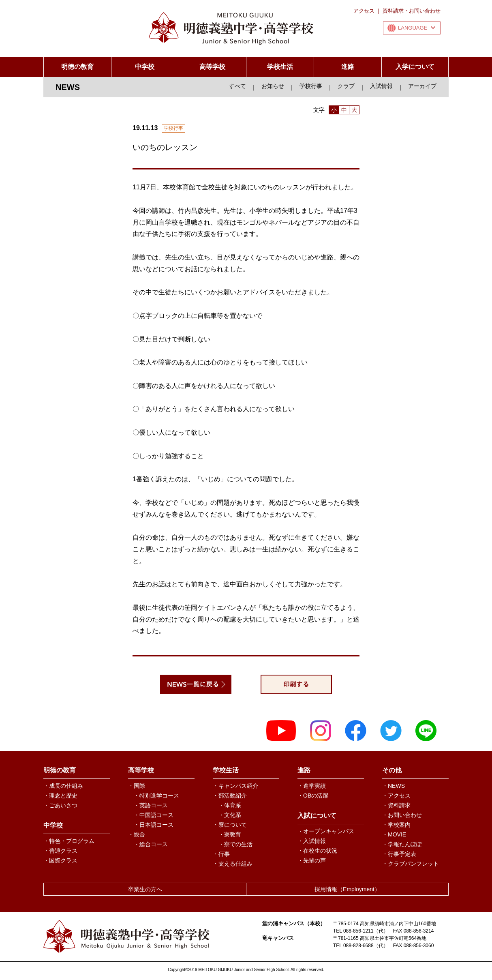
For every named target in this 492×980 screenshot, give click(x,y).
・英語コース (151, 805)
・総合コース (151, 844)
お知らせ (273, 86)
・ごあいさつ (60, 805)
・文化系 (230, 815)
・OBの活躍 (313, 796)
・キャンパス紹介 (235, 786)
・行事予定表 (399, 854)
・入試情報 (312, 841)
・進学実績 (312, 786)
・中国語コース (154, 815)
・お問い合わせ (402, 815)
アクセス (364, 11)
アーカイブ (422, 86)
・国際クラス (60, 860)
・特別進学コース (156, 796)
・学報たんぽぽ (402, 844)
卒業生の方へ (145, 889)
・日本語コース (154, 825)
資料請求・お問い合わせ (412, 11)
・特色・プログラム (69, 841)
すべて (237, 86)
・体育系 (230, 805)
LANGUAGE (417, 28)
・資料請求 (396, 805)
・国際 (137, 786)
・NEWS (394, 786)
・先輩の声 (312, 860)
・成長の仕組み (63, 786)
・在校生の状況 (317, 851)
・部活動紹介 (230, 796)
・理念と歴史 (60, 796)
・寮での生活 (235, 844)
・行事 (221, 854)
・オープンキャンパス (326, 831)
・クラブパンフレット (411, 864)
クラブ (346, 86)
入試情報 (381, 86)
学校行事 (311, 86)
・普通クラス (60, 851)
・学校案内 (396, 825)
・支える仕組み (233, 864)
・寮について (230, 825)
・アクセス (396, 796)
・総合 (137, 834)
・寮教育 (230, 834)
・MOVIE (394, 834)
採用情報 (347, 889)
